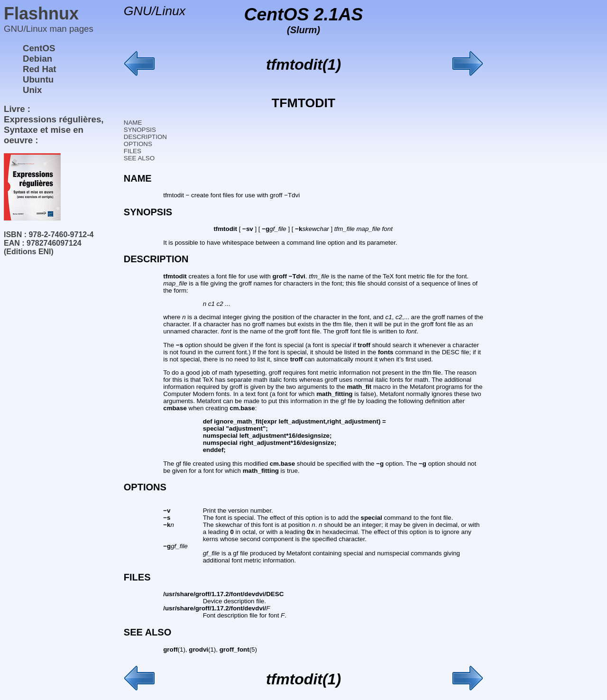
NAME (133, 123)
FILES (133, 151)
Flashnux (41, 14)
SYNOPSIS (140, 130)
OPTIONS (138, 144)
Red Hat (40, 69)
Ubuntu (38, 79)
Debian (37, 59)
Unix (32, 90)
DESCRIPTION (145, 137)
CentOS (39, 48)
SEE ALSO (139, 158)
